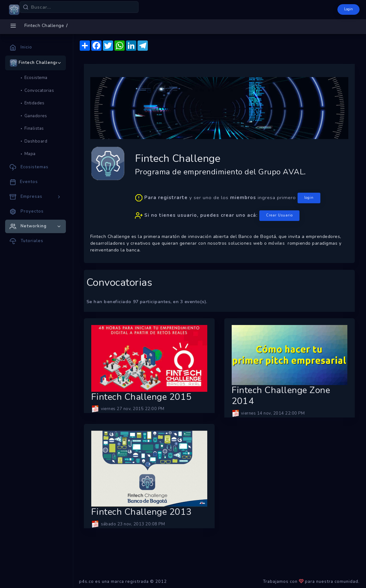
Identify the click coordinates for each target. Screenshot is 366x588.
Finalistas (34, 128)
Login (348, 9)
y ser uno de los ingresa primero (228, 207)
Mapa (30, 154)
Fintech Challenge (44, 26)
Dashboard (36, 141)
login (309, 198)
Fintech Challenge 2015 (142, 397)
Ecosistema (36, 78)
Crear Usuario (279, 215)
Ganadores (36, 116)
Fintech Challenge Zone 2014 (281, 396)
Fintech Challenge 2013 (142, 512)
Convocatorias (39, 91)
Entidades (35, 103)
